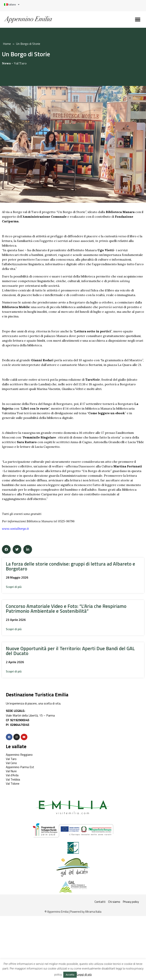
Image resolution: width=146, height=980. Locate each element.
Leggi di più (84, 975)
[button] (138, 19)
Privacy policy (131, 902)
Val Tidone (13, 783)
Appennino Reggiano (19, 755)
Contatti (100, 902)
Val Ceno (11, 763)
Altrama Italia (93, 912)
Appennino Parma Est (20, 767)
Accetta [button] (70, 975)
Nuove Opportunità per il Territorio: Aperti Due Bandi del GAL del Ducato (70, 651)
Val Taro (20, 63)
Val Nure (11, 771)
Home (7, 44)
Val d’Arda (12, 775)
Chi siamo (114, 902)
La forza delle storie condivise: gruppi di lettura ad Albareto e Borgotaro (70, 566)
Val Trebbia (13, 779)
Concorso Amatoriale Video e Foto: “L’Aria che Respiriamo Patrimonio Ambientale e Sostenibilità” (66, 609)
